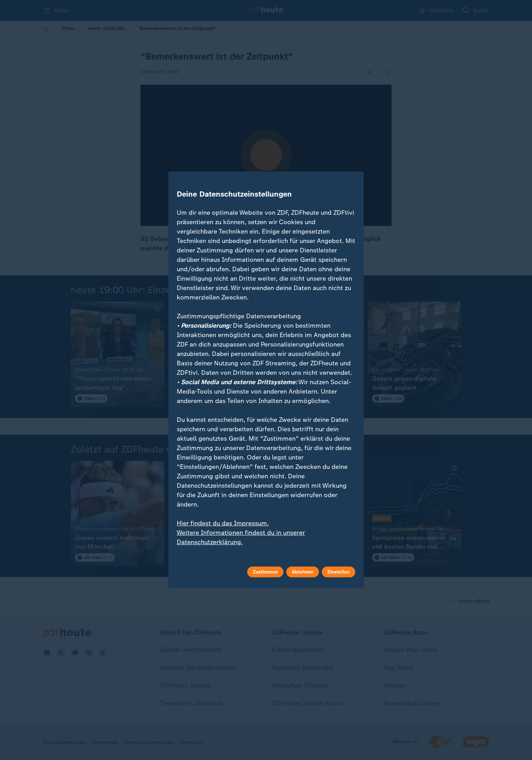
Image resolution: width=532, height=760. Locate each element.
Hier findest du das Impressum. (223, 523)
